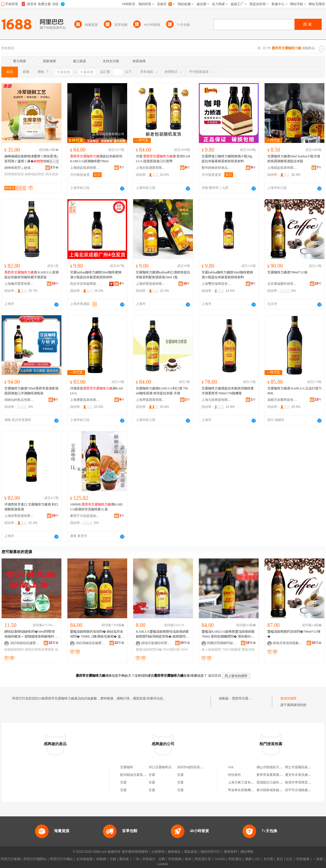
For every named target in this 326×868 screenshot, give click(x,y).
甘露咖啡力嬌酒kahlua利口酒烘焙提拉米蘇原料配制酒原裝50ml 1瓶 (163, 275)
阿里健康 (303, 859)
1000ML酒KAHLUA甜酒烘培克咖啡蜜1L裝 (97, 507)
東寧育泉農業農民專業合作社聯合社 (283, 775)
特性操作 (234, 775)
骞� (54, 167)
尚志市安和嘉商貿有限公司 (85, 284)
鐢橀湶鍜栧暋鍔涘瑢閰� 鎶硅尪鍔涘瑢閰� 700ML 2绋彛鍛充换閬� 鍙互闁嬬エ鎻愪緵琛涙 (97, 634)
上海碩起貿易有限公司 (85, 168)
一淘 (136, 859)
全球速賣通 (84, 859)
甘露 (152, 775)
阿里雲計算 (203, 859)
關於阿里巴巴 (211, 852)
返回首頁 (215, 676)
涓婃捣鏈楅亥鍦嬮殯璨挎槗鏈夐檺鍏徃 (25, 643)
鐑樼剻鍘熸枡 (14, 650)
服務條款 (174, 852)
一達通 (318, 859)
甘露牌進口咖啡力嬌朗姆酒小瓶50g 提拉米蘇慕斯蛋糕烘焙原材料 (227, 159)
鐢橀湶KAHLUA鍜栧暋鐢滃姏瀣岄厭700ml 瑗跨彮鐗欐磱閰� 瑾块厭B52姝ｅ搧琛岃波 (228, 634)
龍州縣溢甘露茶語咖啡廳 (138, 775)
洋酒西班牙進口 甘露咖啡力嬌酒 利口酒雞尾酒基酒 (31, 507)
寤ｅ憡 (54, 161)
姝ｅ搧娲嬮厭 (211, 650)
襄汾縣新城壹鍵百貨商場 (274, 790)
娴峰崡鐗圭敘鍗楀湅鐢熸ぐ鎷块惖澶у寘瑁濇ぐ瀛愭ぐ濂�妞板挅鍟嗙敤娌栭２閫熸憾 (31, 159)
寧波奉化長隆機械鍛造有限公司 (251, 790)
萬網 (248, 859)
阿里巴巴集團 (11, 859)
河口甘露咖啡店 (160, 767)
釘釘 (290, 859)
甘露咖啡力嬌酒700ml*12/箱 (287, 272)
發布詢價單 (289, 698)
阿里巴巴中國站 (61, 859)
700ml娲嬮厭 (231, 650)
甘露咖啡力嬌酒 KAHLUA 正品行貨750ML (294, 391)
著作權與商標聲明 (135, 852)
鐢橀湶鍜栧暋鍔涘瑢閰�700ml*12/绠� (294, 634)
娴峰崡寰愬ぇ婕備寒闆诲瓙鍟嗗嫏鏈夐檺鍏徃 (19, 168)
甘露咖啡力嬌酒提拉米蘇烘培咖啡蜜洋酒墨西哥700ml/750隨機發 (228, 391)
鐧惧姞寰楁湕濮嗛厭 (39, 650)
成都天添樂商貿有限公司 (282, 400)
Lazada (163, 864)
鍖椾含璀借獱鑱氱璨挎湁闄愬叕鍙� (288, 643)
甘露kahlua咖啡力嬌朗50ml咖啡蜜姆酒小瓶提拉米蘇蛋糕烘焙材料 (96, 275)
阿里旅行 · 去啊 (154, 859)
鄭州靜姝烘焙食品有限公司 (217, 168)
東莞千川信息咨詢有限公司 (85, 516)
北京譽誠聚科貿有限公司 (282, 284)
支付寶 (268, 859)
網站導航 (247, 852)
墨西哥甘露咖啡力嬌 (247, 698)
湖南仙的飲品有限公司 (19, 400)
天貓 (113, 859)
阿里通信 (235, 859)
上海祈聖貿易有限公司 (151, 284)
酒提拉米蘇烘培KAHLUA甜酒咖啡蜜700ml (96, 159)
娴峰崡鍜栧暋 (35, 174)
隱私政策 (191, 852)
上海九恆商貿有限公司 (217, 400)
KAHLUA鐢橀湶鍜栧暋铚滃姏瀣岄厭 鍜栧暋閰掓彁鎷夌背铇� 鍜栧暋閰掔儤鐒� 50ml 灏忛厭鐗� (162, 634)
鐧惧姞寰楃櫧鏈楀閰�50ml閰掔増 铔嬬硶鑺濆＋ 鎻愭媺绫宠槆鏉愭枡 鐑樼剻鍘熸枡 (31, 634)
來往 (280, 859)
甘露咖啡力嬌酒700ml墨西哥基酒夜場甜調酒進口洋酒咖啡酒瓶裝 (31, 391)
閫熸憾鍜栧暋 (14, 174)
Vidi (231, 767)
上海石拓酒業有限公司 (151, 168)
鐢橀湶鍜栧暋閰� (149, 650)
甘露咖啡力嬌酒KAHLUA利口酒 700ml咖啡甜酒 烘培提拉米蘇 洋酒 (162, 391)
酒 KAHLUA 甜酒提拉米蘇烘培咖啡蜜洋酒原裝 (32, 275)
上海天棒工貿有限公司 (244, 782)
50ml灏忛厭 (171, 650)
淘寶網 (101, 859)
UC (257, 859)
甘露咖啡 (127, 767)
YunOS (220, 859)
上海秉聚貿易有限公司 (85, 400)
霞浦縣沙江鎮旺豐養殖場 (274, 782)
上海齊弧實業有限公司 (151, 400)
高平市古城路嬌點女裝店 (303, 790)
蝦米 (188, 859)
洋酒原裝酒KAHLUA (96, 391)
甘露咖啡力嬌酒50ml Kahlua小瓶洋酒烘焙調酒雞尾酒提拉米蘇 (294, 159)
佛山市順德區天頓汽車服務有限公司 (283, 767)
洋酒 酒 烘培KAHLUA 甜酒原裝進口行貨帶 (163, 159)
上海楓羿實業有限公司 (19, 284)
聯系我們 (230, 852)
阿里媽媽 (175, 859)
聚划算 (124, 859)
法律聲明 (158, 852)
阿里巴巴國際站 (35, 859)
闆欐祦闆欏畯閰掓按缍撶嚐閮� (222, 643)
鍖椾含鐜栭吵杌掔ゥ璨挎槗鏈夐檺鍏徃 (156, 643)
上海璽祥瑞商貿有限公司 (217, 284)
